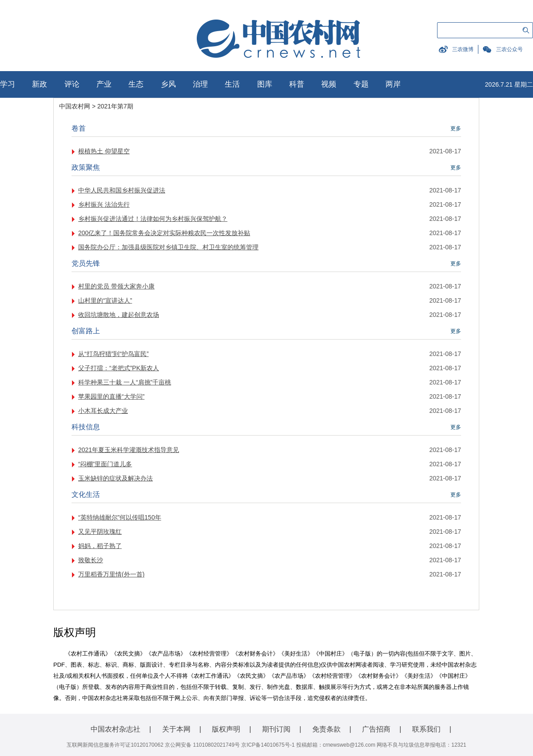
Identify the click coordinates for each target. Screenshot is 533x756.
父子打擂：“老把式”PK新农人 (119, 368)
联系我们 (426, 729)
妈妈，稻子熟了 (100, 546)
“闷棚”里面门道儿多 (105, 464)
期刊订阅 (276, 729)
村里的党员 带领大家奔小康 (116, 286)
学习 (8, 84)
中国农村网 (75, 106)
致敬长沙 (91, 560)
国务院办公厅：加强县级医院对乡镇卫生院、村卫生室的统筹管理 (168, 247)
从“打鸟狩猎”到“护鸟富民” (113, 354)
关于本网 (176, 729)
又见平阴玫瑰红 (100, 532)
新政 (40, 84)
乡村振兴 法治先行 (104, 204)
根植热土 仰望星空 (104, 151)
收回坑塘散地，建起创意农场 (119, 315)
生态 (136, 84)
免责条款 (326, 729)
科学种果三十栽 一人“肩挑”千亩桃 (125, 382)
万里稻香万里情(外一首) (111, 574)
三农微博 (463, 49)
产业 (104, 84)
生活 (232, 84)
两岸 (393, 84)
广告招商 (376, 729)
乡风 (168, 84)
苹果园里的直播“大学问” (111, 396)
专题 (361, 84)
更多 (456, 128)
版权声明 (226, 729)
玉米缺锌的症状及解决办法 (115, 478)
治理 (200, 84)
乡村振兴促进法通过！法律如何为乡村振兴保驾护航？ (153, 219)
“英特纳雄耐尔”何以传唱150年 (120, 517)
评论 (72, 84)
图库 (265, 84)
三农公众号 (509, 49)
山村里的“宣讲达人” (105, 300)
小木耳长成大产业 (103, 411)
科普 (297, 84)
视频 (329, 84)
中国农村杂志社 (115, 729)
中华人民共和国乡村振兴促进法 (122, 190)
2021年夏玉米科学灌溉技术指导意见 (129, 450)
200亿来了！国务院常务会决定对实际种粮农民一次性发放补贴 (164, 233)
